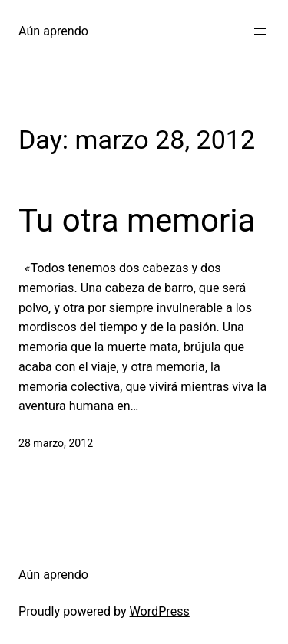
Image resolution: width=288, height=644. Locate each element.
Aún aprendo (53, 31)
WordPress (160, 611)
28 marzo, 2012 (56, 443)
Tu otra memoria (137, 220)
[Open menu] (260, 31)
